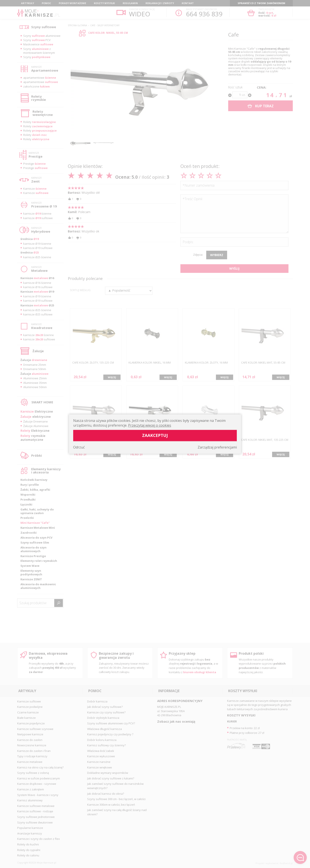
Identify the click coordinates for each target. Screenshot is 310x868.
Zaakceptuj (155, 435)
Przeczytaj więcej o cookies (150, 425)
